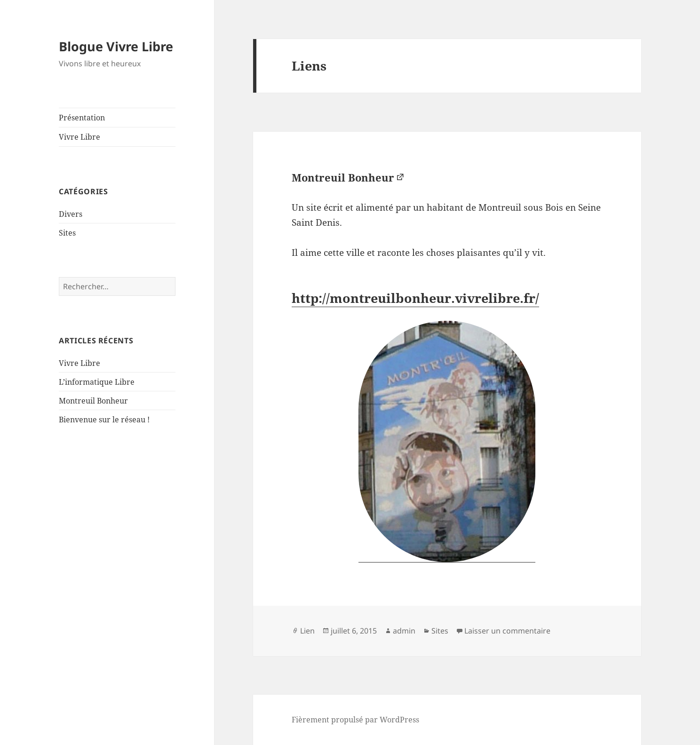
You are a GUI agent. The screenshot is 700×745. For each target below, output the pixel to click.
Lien (307, 631)
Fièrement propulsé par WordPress (355, 720)
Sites (67, 233)
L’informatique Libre (97, 382)
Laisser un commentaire (507, 631)
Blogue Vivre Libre (116, 46)
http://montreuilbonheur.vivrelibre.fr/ (415, 298)
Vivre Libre (80, 137)
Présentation (82, 118)
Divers (71, 214)
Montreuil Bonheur (93, 401)
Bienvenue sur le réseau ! (104, 420)
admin (404, 631)
